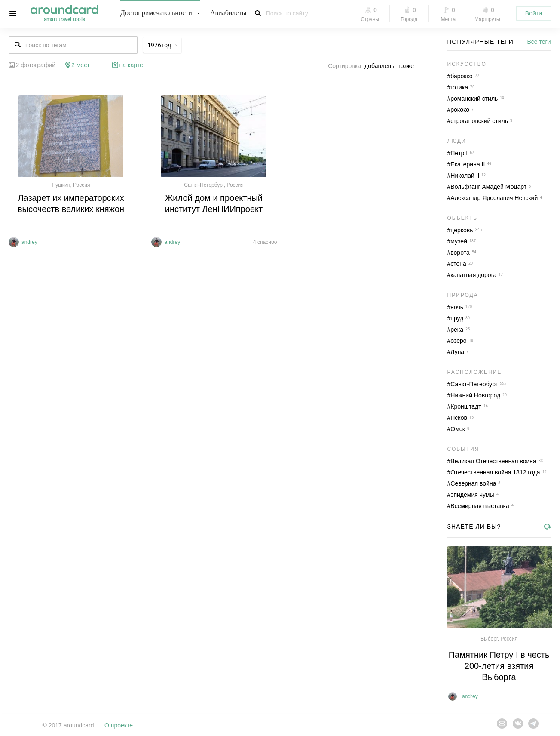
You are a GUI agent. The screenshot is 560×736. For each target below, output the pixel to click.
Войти (534, 13)
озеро (458, 341)
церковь (462, 230)
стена (458, 264)
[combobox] (392, 66)
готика (459, 87)
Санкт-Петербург (474, 384)
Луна (457, 352)
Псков (459, 418)
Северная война (473, 483)
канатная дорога (473, 275)
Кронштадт (466, 406)
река (457, 330)
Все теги (539, 42)
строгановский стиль (479, 121)
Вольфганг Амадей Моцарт (488, 187)
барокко (461, 76)
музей (459, 241)
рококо (460, 110)
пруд (457, 318)
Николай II (465, 176)
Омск (458, 429)
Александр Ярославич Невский (494, 198)
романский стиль (474, 99)
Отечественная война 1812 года (495, 472)
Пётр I (459, 153)
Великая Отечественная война (493, 461)
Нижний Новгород (475, 395)
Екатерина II (468, 164)
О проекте (119, 725)
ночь (457, 307)
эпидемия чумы (472, 495)
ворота (460, 253)
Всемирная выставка (480, 506)
